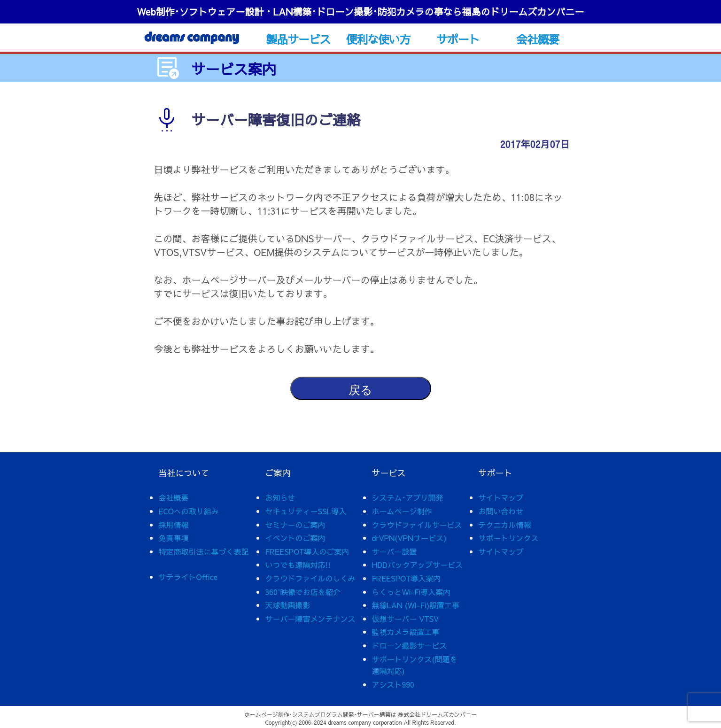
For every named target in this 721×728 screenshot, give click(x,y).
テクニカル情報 (505, 525)
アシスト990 (393, 684)
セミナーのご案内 (295, 525)
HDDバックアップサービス (417, 565)
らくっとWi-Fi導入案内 (411, 592)
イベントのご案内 (295, 538)
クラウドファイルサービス (417, 525)
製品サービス (298, 39)
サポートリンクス (509, 538)
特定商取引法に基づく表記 (204, 551)
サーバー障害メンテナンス (310, 619)
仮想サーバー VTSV (406, 619)
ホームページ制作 (402, 511)
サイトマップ (501, 497)
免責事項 (174, 538)
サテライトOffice (188, 577)
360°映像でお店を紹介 (303, 592)
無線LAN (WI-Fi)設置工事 (416, 605)
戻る (360, 390)
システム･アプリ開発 (408, 497)
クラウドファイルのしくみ (310, 578)
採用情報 (174, 525)
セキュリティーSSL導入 (306, 511)
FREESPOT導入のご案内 (307, 551)
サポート (458, 39)
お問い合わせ (501, 511)
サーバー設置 (395, 551)
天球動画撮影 (288, 605)
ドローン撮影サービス (410, 645)
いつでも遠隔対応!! (298, 565)
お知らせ (280, 497)
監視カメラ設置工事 (406, 632)
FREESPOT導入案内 (407, 578)
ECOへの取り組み (189, 511)
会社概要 (538, 39)
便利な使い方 (378, 39)
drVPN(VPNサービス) (409, 538)
